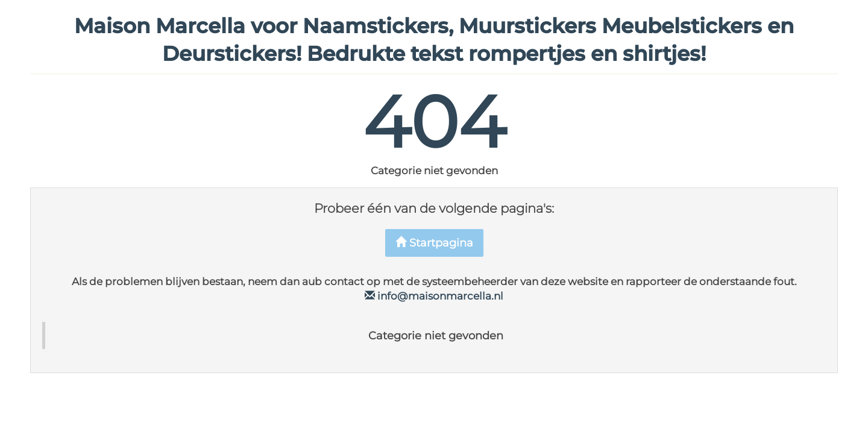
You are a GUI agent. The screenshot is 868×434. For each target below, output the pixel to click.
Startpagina (434, 243)
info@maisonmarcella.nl (434, 296)
